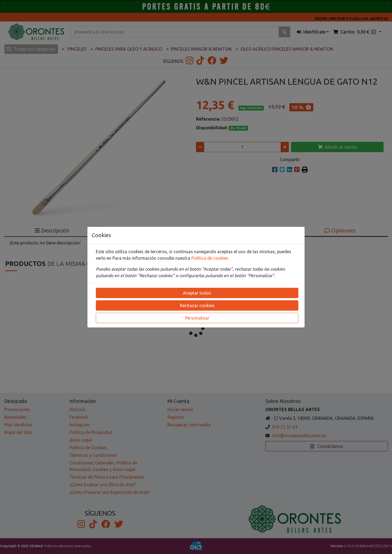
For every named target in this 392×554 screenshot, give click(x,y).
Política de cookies (210, 258)
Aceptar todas (197, 293)
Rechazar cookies (197, 305)
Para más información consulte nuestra (152, 258)
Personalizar (197, 318)
